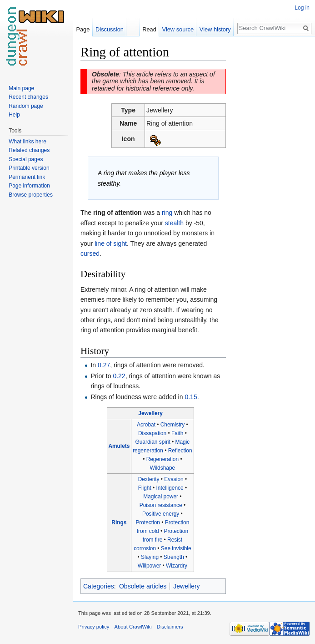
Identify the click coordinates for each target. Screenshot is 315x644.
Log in (302, 8)
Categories (99, 586)
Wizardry (177, 566)
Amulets (119, 446)
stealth (174, 223)
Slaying (150, 557)
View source (178, 29)
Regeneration (162, 459)
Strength (174, 557)
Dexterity (149, 479)
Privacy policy (94, 627)
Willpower (150, 566)
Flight (145, 488)
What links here (27, 142)
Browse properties (31, 195)
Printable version (29, 168)
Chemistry (173, 425)
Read (149, 29)
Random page (26, 106)
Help (14, 115)
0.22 (119, 376)
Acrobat (146, 425)
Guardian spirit (152, 442)
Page (83, 29)
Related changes (29, 150)
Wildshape (163, 468)
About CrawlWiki (133, 627)
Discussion (110, 29)
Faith (177, 433)
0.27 (104, 365)
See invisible (176, 548)
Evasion (174, 479)
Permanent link (27, 177)
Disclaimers (170, 627)
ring (167, 213)
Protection (148, 522)
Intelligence (170, 488)
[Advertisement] (271, 180)
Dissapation (152, 433)
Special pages (26, 159)
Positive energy (161, 514)
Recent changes (28, 97)
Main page (21, 88)
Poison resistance (161, 505)
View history (215, 29)
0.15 (191, 397)
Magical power (161, 497)
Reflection (180, 451)
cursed (90, 254)
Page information (29, 186)
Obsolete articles (143, 586)
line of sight (111, 243)
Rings (119, 522)
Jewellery (150, 413)
